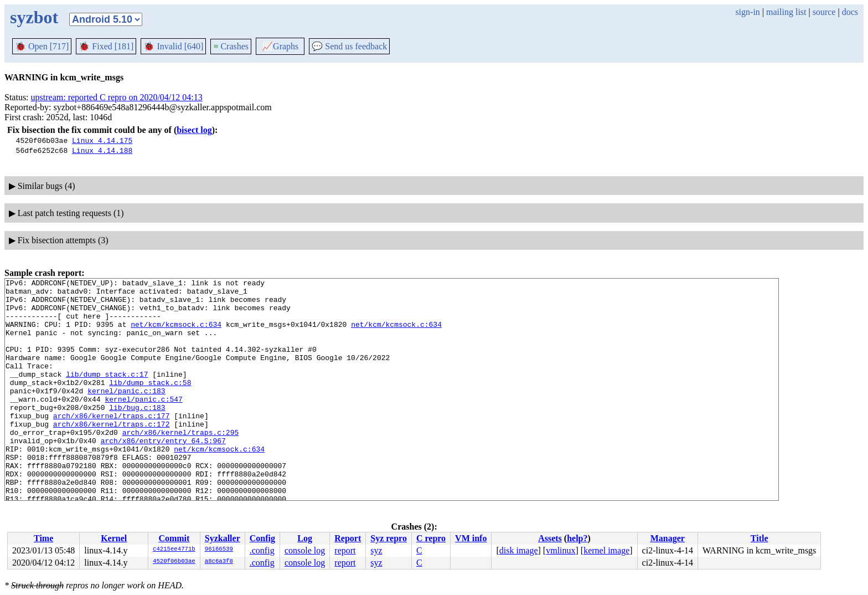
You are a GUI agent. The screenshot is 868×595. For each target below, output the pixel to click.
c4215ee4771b (174, 550)
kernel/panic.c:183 (126, 414)
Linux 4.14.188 (102, 150)
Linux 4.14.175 (102, 140)
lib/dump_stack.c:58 (150, 404)
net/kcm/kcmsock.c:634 (176, 334)
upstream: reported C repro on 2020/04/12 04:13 (117, 97)
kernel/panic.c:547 (143, 424)
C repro (431, 538)
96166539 (219, 550)
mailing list (786, 12)
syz (376, 550)
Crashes (231, 46)
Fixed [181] (106, 46)
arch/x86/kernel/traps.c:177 (112, 444)
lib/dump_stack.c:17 (107, 394)
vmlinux (560, 550)
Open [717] (42, 46)
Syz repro (389, 538)
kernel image (606, 550)
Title (759, 538)
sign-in (747, 12)
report (345, 550)
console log (305, 550)
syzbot (34, 17)
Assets (550, 538)
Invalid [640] (173, 46)
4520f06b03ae (174, 562)
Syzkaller (223, 538)
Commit (174, 538)
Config (262, 538)
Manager (668, 538)
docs (850, 12)
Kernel (114, 538)
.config (262, 550)
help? (577, 538)
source (824, 12)
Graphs (280, 46)
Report (348, 538)
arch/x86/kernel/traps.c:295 (181, 464)
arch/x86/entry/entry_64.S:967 (163, 474)
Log (305, 538)
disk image (519, 550)
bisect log (194, 130)
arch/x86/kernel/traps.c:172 (112, 454)
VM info (471, 538)
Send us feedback (349, 46)
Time (43, 538)
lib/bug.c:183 (137, 434)
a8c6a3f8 (219, 562)
